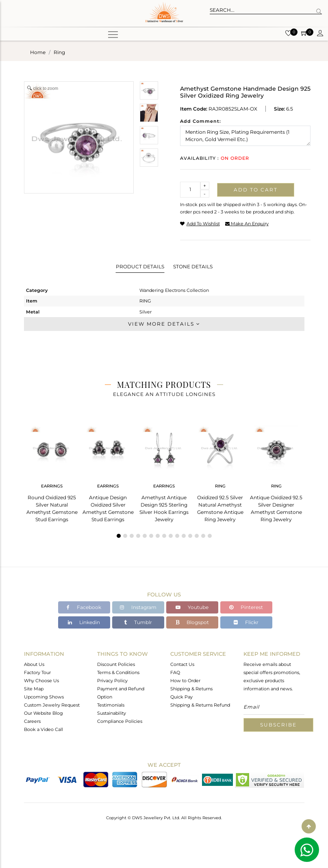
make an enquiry (247, 224)
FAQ (175, 672)
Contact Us (182, 664)
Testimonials (111, 705)
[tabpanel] (52, 471)
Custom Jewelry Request (52, 705)
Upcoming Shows (44, 697)
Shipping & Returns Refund (200, 705)
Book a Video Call (43, 729)
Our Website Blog (43, 713)
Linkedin (84, 622)
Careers (32, 721)
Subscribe (278, 725)
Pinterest (246, 607)
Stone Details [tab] (193, 266)
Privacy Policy (112, 681)
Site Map (34, 689)
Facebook (84, 607)
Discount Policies (116, 664)
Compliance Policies (120, 721)
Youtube (192, 607)
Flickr (246, 622)
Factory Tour (37, 672)
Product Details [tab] (140, 266)
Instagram (138, 607)
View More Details (164, 324)
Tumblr (138, 622)
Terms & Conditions (118, 672)
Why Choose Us (41, 681)
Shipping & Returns (191, 689)
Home (38, 52)
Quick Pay (181, 697)
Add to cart (256, 190)
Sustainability (112, 713)
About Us (34, 664)
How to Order (185, 681)
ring (59, 52)
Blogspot (192, 622)
